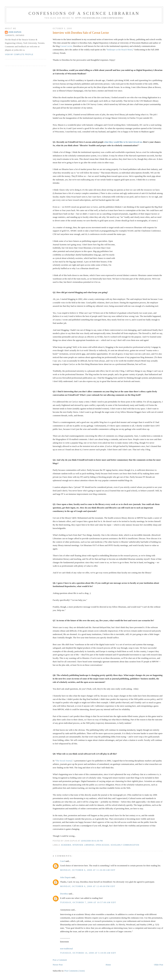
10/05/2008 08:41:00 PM (92, 841)
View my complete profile (19, 54)
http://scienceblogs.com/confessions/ (99, 18)
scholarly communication (125, 845)
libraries (89, 845)
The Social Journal (64, 761)
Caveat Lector (66, 46)
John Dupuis (65, 877)
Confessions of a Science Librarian (84, 13)
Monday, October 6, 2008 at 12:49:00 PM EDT (88, 886)
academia (66, 845)
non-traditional (66, 949)
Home (108, 965)
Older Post (159, 965)
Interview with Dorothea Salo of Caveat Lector (81, 33)
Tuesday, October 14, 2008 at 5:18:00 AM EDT (88, 953)
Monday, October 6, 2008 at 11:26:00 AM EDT (88, 870)
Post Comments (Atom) (75, 971)
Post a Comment (60, 960)
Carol (62, 861)
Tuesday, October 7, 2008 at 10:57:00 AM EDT (88, 902)
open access (103, 845)
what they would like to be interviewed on (123, 142)
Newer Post (58, 965)
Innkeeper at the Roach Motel (120, 50)
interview (78, 845)
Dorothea (64, 894)
